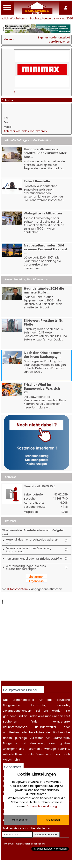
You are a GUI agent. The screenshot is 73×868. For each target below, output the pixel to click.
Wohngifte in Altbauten (43, 213)
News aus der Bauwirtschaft (35, 754)
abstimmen (36, 577)
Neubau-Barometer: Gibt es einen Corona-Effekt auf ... (45, 249)
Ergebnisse (36, 581)
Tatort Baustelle (37, 181)
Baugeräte (10, 743)
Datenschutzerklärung (42, 806)
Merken (9, 39)
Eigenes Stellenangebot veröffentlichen (54, 40)
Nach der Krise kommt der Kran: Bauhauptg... (42, 354)
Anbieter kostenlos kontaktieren (25, 131)
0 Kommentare (15, 589)
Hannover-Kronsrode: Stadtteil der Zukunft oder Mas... (45, 153)
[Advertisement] (36, 643)
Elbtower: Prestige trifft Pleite (43, 322)
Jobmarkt (35, 749)
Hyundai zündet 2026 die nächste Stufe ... (44, 290)
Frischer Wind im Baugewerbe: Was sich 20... (42, 388)
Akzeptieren (53, 820)
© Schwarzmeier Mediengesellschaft (24, 844)
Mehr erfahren (20, 820)
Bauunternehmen (15, 727)
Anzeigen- (10, 749)
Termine (64, 749)
